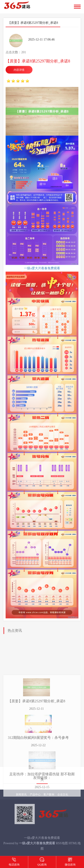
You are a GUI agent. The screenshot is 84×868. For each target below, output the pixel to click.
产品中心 (35, 795)
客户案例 (49, 795)
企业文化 (63, 795)
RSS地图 (62, 843)
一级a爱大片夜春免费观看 (42, 280)
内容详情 (19, 82)
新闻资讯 (21, 795)
